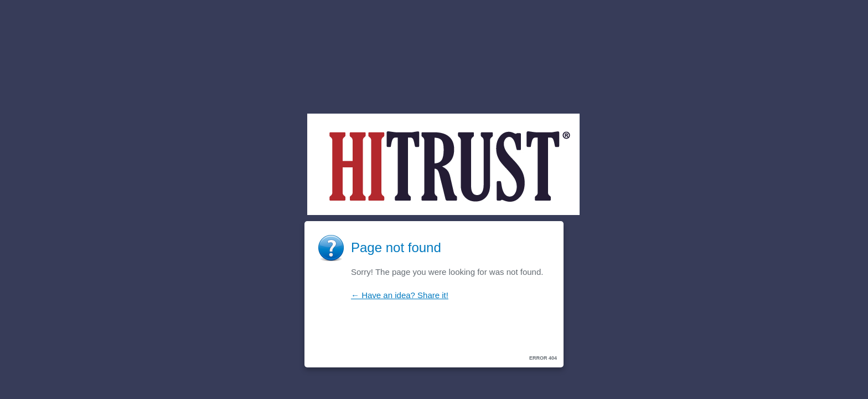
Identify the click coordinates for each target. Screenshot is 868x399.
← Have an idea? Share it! (400, 295)
